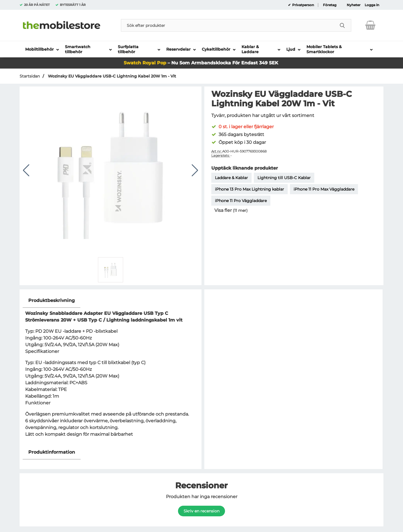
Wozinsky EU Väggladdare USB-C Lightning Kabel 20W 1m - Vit (111, 76)
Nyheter (354, 5)
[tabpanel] (111, 369)
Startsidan (30, 76)
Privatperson (303, 5)
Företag (330, 5)
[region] (111, 301)
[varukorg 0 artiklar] (370, 25)
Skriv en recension (201, 511)
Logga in (372, 5)
